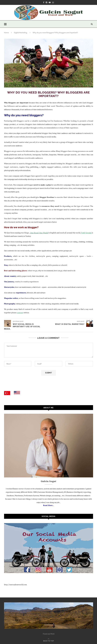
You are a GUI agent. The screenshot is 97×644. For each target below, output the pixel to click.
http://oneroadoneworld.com (15, 585)
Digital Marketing (21, 33)
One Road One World (39, 233)
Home (6, 33)
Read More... (49, 505)
